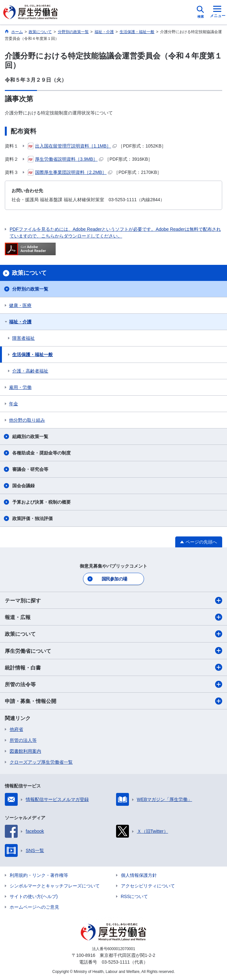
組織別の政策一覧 (30, 436)
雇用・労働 (20, 387)
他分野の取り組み (27, 420)
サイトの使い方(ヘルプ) (34, 896)
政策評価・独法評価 (32, 518)
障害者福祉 (23, 338)
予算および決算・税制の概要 (41, 502)
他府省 (16, 729)
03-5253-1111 (116, 962)
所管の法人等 (23, 740)
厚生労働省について (113, 651)
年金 (14, 404)
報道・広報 (113, 617)
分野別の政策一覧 (30, 289)
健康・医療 (20, 305)
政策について (113, 634)
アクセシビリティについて (148, 886)
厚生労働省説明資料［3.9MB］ (65, 159)
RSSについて (135, 896)
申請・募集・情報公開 (113, 701)
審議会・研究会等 (30, 469)
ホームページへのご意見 (34, 907)
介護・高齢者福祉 (30, 371)
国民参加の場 (114, 579)
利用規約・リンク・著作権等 (39, 875)
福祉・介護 (20, 322)
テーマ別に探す (113, 600)
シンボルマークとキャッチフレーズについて (55, 886)
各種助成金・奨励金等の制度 (41, 453)
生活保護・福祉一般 (32, 355)
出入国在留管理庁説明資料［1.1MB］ (72, 146)
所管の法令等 (113, 684)
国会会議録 (23, 486)
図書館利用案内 (25, 751)
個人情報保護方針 (139, 875)
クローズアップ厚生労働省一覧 (41, 762)
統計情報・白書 (113, 667)
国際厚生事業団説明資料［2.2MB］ (70, 172)
